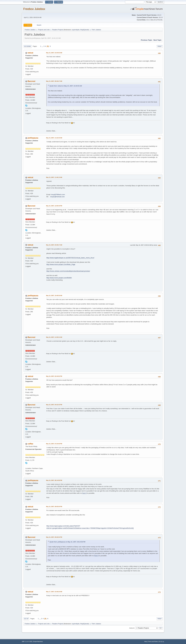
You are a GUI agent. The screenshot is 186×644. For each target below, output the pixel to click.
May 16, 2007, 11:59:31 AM (54, 337)
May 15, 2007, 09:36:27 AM (54, 81)
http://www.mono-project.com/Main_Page (61, 264)
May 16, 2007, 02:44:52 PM (54, 376)
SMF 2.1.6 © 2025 (27, 642)
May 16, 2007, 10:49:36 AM (54, 296)
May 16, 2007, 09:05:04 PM (54, 507)
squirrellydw (76, 30)
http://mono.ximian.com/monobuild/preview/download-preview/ (68, 271)
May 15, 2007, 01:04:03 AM (54, 53)
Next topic (157, 40)
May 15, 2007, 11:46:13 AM (54, 177)
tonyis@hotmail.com (57, 197)
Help (146, 642)
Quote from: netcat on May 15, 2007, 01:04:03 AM (66, 86)
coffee (30, 444)
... (43, 46)
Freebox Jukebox (34, 9)
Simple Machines (38, 642)
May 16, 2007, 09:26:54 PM (54, 537)
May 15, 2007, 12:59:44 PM (54, 206)
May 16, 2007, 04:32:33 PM (54, 405)
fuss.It (84, 493)
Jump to (132, 628)
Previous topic (146, 40)
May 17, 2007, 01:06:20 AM (54, 592)
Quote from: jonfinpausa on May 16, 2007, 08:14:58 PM (67, 542)
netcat (30, 53)
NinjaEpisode (85, 30)
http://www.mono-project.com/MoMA (59, 278)
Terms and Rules (153, 642)
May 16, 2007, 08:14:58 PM (54, 480)
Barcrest (31, 81)
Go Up (26, 619)
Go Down (27, 46)
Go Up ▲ (162, 642)
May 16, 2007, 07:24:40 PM (54, 444)
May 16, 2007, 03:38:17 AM (54, 245)
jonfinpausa (33, 138)
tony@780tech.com (58, 195)
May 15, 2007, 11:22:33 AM (54, 138)
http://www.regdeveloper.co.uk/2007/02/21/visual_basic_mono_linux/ (70, 258)
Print (160, 46)
